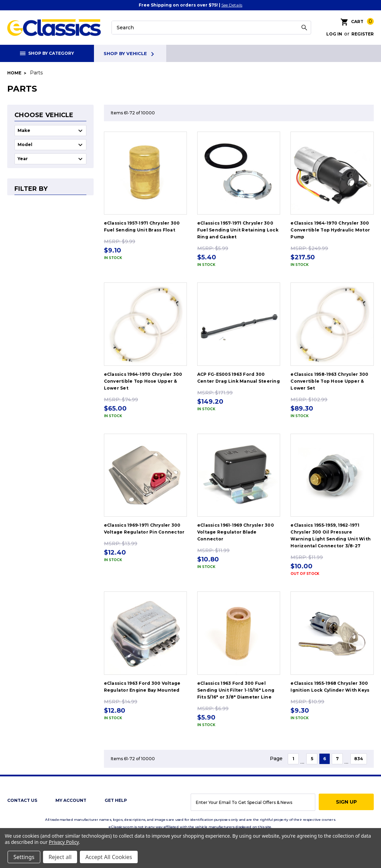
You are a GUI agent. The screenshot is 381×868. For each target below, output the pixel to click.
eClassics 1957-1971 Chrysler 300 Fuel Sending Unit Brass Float (142, 226)
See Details (232, 5)
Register (363, 34)
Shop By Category (47, 53)
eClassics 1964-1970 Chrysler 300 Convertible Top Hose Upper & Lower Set (143, 381)
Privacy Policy (64, 842)
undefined (50, 131)
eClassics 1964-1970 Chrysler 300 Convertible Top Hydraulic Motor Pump (330, 230)
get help (116, 800)
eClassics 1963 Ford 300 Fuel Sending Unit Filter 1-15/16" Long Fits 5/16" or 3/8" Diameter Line (236, 690)
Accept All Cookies (109, 857)
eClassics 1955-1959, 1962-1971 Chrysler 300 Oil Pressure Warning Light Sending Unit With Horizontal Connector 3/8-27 (331, 535)
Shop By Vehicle (130, 54)
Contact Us (22, 800)
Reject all (60, 857)
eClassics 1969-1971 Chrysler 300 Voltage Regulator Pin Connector (144, 529)
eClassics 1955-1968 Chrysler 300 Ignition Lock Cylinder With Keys (330, 687)
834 (359, 759)
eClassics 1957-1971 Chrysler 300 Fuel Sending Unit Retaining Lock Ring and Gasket (238, 230)
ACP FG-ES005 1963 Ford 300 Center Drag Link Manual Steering (239, 378)
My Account (71, 800)
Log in (334, 34)
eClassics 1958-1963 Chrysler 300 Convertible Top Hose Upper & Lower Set (329, 381)
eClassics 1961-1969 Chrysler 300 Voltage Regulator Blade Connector (236, 532)
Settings (24, 857)
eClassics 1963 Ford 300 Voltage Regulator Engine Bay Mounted (142, 687)
